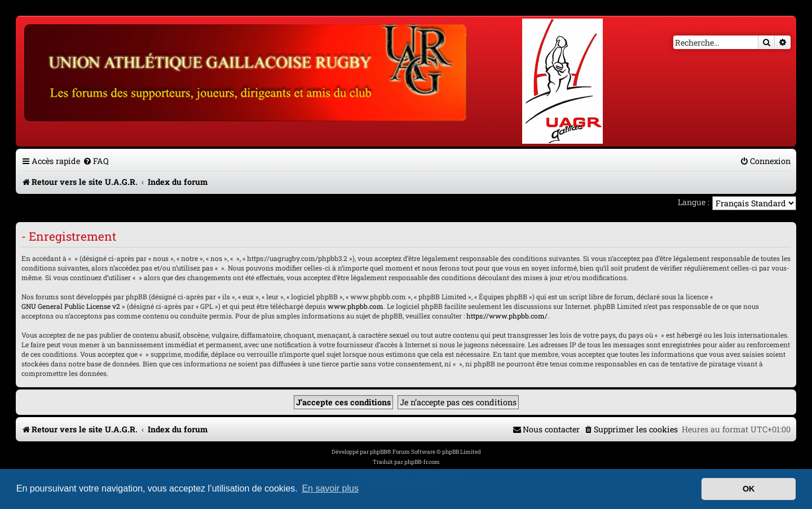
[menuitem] (96, 161)
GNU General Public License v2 (71, 306)
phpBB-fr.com (422, 462)
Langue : (694, 202)
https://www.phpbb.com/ (507, 316)
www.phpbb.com (356, 306)
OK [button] (749, 489)
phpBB (378, 452)
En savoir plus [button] (330, 488)
